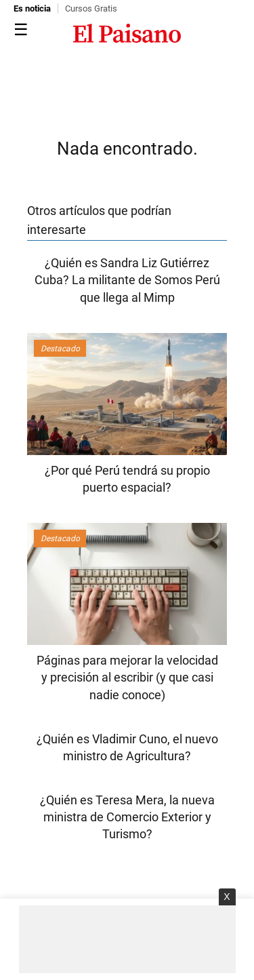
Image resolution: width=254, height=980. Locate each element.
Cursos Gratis (91, 8)
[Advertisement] (127, 939)
